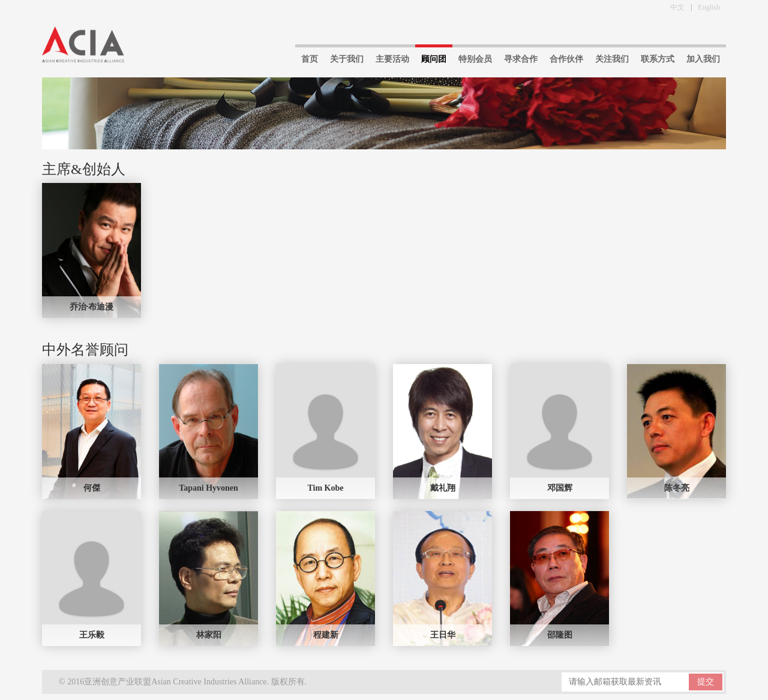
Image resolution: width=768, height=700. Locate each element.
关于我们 (347, 59)
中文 (677, 7)
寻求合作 (521, 59)
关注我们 (612, 59)
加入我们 (703, 59)
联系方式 (658, 59)
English (709, 7)
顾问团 (434, 59)
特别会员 (475, 59)
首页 (310, 59)
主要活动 (392, 59)
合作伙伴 (566, 59)
